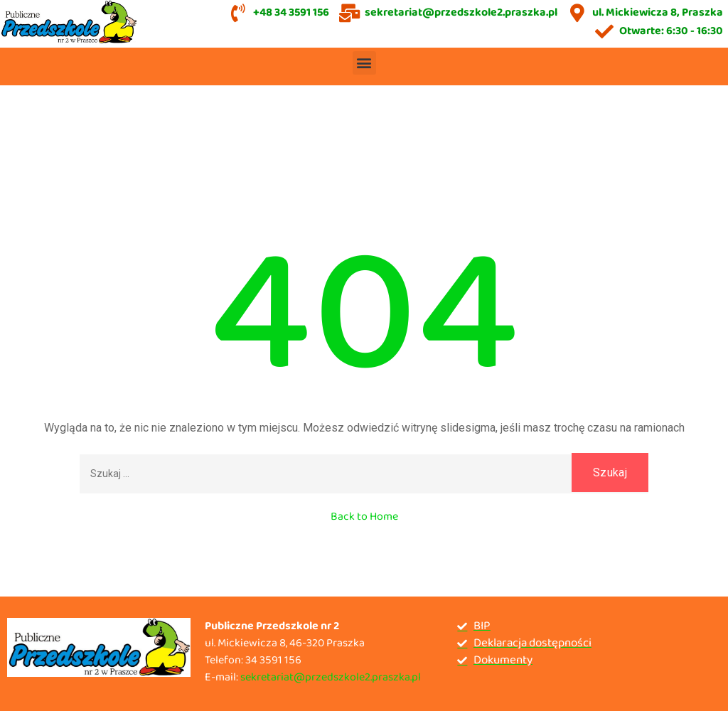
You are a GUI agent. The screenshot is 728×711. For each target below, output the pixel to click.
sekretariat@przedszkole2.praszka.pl (331, 677)
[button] (364, 63)
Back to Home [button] (364, 517)
